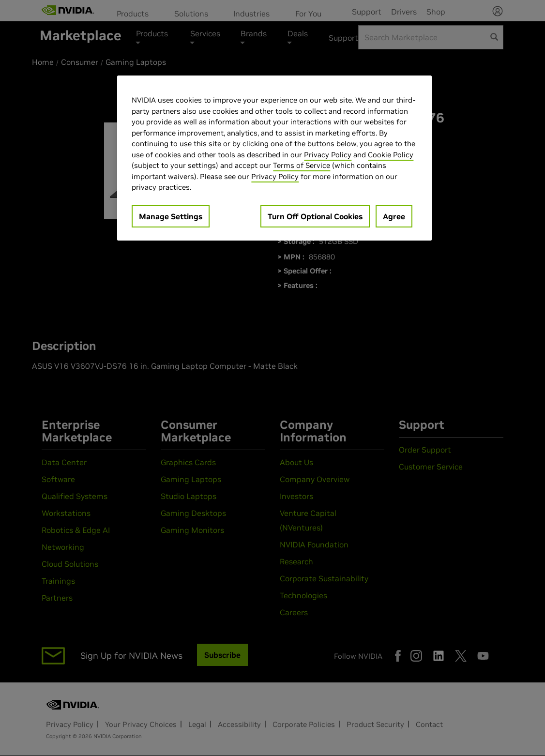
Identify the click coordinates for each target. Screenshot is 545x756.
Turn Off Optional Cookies (315, 216)
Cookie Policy (391, 155)
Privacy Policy (328, 155)
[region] (274, 158)
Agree (394, 216)
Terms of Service (302, 165)
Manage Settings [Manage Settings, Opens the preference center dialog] (171, 216)
